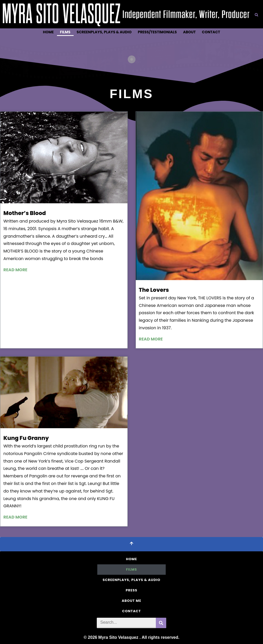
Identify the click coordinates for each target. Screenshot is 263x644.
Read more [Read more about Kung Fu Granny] (15, 517)
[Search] (161, 623)
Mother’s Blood (25, 213)
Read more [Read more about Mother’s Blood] (15, 270)
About (190, 32)
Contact (211, 32)
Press (131, 590)
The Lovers (154, 290)
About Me (131, 601)
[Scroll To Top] (131, 544)
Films (65, 32)
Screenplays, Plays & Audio (104, 32)
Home (48, 32)
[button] (256, 15)
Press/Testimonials (157, 32)
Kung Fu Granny (26, 438)
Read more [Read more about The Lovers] (151, 339)
